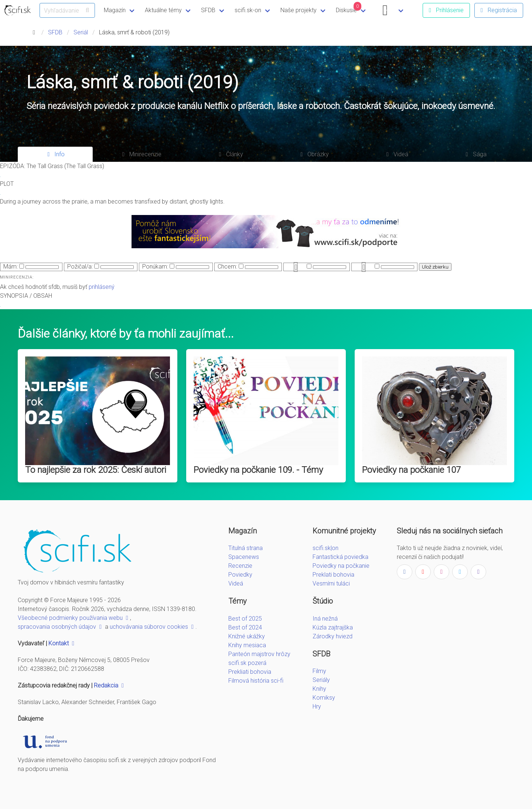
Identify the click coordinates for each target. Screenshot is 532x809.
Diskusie (349, 8)
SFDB (208, 10)
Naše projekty (299, 10)
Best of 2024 (245, 627)
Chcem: (227, 267)
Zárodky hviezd (332, 636)
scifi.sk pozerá (247, 663)
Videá (236, 583)
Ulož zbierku (435, 267)
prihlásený (102, 287)
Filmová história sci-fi (256, 681)
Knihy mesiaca (247, 645)
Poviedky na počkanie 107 (411, 470)
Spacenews (244, 557)
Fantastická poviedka (340, 557)
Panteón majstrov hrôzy (259, 654)
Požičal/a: (80, 267)
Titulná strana (245, 548)
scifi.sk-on (248, 10)
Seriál (81, 32)
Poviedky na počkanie (341, 566)
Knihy (319, 689)
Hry (317, 706)
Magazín (115, 10)
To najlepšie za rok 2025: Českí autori (96, 470)
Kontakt (62, 643)
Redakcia (110, 685)
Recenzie (240, 566)
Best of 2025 (245, 619)
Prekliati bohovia (250, 672)
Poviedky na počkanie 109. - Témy (258, 470)
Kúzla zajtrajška (333, 627)
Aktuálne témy (163, 10)
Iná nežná (325, 619)
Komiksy (324, 698)
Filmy (319, 671)
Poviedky (240, 575)
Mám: (11, 267)
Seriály (321, 680)
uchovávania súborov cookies (153, 627)
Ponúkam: (155, 267)
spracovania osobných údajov (61, 627)
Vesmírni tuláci (331, 583)
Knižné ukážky (247, 636)
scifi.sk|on (325, 548)
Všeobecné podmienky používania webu (74, 618)
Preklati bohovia (333, 575)
